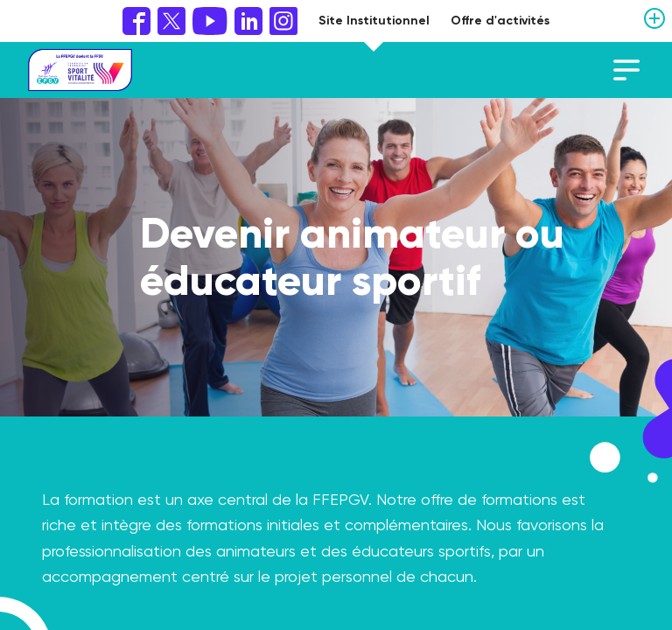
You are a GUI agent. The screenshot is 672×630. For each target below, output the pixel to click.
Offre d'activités (500, 21)
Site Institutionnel (374, 21)
